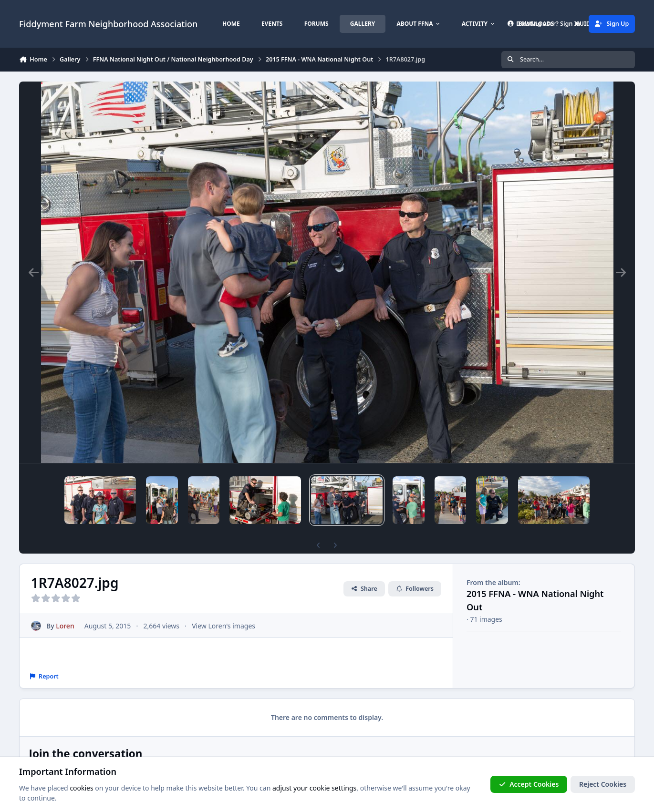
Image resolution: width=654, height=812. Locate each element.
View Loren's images (223, 626)
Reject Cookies (603, 784)
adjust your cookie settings (314, 788)
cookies (81, 788)
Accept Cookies (529, 784)
